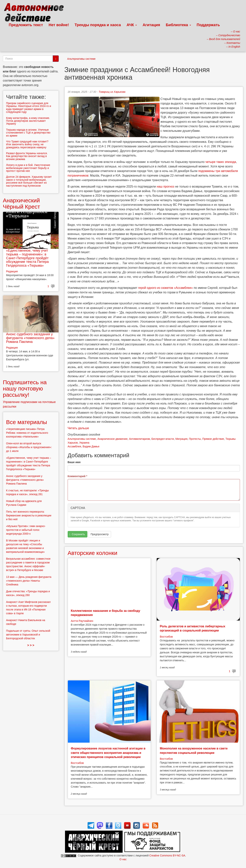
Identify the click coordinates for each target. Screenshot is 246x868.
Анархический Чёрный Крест (21, 203)
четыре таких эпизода (221, 162)
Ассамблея (74, 446)
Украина (84, 443)
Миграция (181, 439)
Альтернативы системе (81, 59)
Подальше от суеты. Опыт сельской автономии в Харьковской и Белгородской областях (28, 635)
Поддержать (208, 25)
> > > (31, 645)
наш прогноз (165, 187)
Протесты (195, 439)
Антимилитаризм (139, 439)
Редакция (12, 271)
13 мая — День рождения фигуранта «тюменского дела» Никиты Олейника (29, 581)
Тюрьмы (231, 439)
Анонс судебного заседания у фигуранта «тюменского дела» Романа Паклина (30, 338)
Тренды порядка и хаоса (98, 25)
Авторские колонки (92, 553)
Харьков (73, 443)
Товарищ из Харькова (112, 92)
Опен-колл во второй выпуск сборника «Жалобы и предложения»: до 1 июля (29, 447)
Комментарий (78, 476)
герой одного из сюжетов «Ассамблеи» (165, 288)
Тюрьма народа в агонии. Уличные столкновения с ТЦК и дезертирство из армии (28, 133)
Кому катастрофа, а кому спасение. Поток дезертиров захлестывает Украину (28, 121)
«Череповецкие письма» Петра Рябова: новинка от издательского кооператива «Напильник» (27, 433)
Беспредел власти (163, 439)
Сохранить (77, 534)
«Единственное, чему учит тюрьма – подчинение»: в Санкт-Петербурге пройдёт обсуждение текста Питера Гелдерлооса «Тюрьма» (27, 258)
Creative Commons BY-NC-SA (167, 855)
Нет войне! (59, 25)
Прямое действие (213, 439)
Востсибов (166, 637)
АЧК (132, 25)
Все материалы (27, 422)
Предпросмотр (100, 534)
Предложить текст (26, 25)
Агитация (151, 25)
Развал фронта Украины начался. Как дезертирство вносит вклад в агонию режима (27, 156)
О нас (123, 859)
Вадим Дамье (91, 446)
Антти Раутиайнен (82, 621)
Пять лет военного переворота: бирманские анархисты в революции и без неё (29, 515)
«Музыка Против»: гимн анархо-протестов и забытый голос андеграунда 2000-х (26, 530)
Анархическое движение (112, 439)
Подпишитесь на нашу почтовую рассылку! (25, 388)
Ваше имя (74, 462)
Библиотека (178, 25)
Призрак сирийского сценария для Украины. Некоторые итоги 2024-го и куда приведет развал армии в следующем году (29, 108)
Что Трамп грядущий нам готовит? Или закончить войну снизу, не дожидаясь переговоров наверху (27, 144)
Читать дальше (78, 428)
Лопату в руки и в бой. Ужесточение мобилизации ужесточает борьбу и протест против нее (28, 168)
